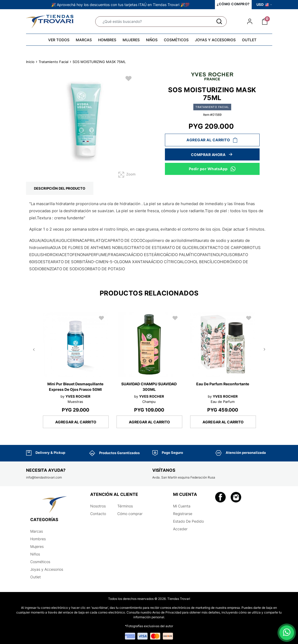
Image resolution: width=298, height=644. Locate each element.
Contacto (98, 514)
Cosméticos (40, 562)
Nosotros (98, 506)
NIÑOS (152, 40)
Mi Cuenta (182, 506)
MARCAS (84, 40)
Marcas (37, 531)
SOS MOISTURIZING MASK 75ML (99, 62)
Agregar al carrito (212, 140)
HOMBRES (107, 40)
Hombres (38, 539)
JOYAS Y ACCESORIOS (215, 40)
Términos (125, 506)
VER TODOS (59, 40)
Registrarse (183, 514)
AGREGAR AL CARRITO (76, 422)
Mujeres (37, 546)
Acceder (180, 529)
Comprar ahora (212, 154)
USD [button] (264, 4)
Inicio (30, 62)
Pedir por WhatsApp (212, 169)
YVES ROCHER (78, 396)
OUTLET (249, 40)
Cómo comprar (130, 514)
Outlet (36, 577)
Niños (35, 554)
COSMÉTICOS (176, 40)
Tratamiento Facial (54, 62)
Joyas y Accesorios (47, 569)
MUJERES (131, 40)
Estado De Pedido (188, 521)
